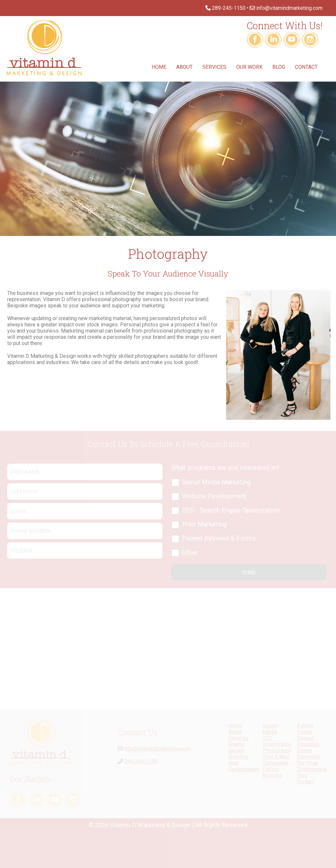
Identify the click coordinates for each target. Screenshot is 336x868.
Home (159, 67)
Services (214, 67)
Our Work (249, 67)
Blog (279, 67)
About (184, 67)
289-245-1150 (229, 8)
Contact (306, 67)
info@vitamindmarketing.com (289, 8)
